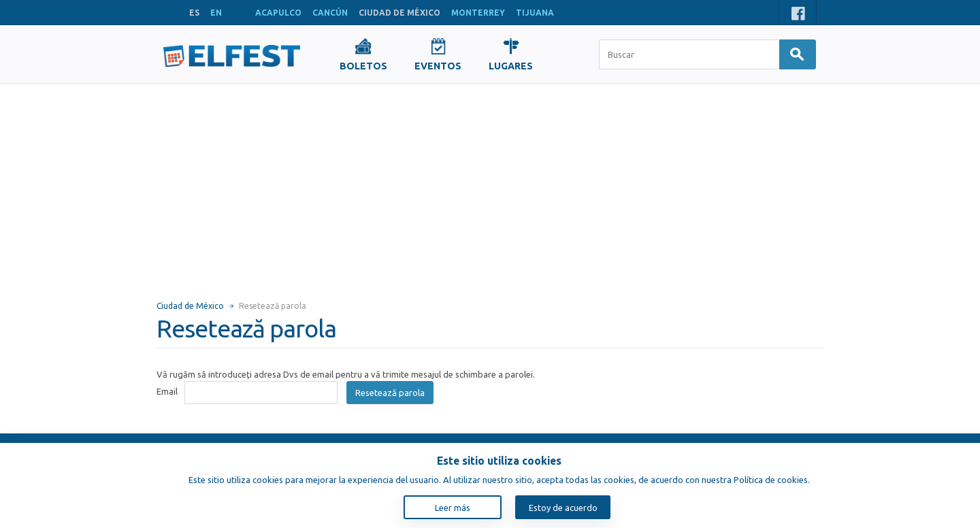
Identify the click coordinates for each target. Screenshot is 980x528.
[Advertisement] (490, 186)
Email (167, 391)
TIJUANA (535, 13)
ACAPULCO (278, 13)
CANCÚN (330, 13)
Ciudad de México (190, 306)
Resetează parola (390, 393)
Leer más (453, 508)
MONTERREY (478, 13)
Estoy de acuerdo (563, 508)
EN (216, 13)
